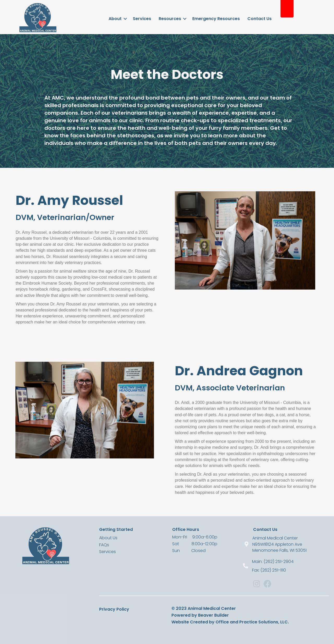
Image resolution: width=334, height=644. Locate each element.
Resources (170, 19)
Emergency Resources (216, 19)
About (115, 19)
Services (142, 19)
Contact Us (260, 19)
